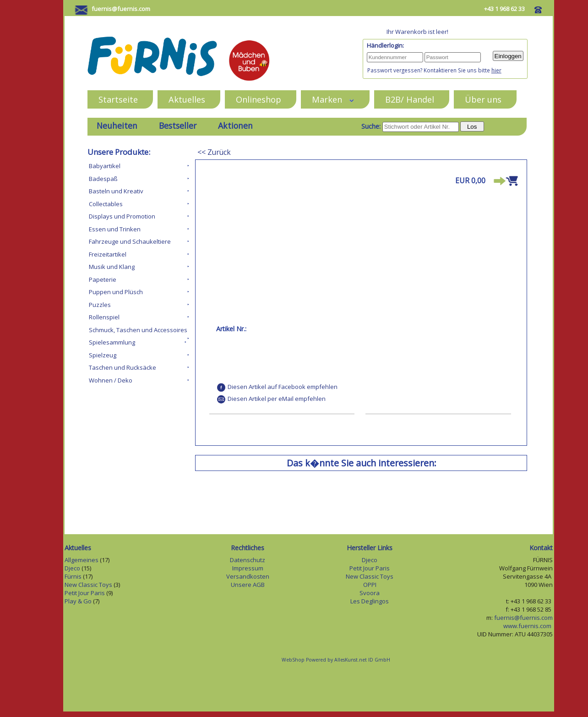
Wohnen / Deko (111, 380)
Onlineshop (259, 99)
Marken (333, 99)
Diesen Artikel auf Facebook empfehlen (283, 387)
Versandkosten (248, 576)
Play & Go (78, 601)
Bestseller (178, 126)
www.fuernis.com (528, 626)
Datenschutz (248, 560)
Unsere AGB (248, 585)
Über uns (483, 99)
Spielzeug (103, 355)
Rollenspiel (104, 317)
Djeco (72, 568)
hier (496, 70)
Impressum (248, 568)
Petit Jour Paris (85, 593)
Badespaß (103, 179)
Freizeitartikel (108, 254)
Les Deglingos (370, 601)
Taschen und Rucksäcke (122, 367)
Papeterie (103, 279)
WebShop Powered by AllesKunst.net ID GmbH (336, 660)
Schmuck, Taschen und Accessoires (138, 330)
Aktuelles (187, 99)
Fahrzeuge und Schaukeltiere (130, 241)
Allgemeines (82, 560)
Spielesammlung (112, 342)
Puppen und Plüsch (116, 292)
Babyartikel (105, 166)
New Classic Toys (88, 585)
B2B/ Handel (410, 99)
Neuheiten (117, 126)
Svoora (370, 593)
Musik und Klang (112, 267)
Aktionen (235, 126)
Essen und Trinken (115, 229)
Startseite (118, 99)
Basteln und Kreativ (116, 191)
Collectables (106, 204)
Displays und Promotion (122, 216)
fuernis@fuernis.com (121, 9)
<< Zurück (214, 152)
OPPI (370, 585)
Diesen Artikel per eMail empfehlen (277, 399)
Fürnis (73, 576)
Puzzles (100, 305)
